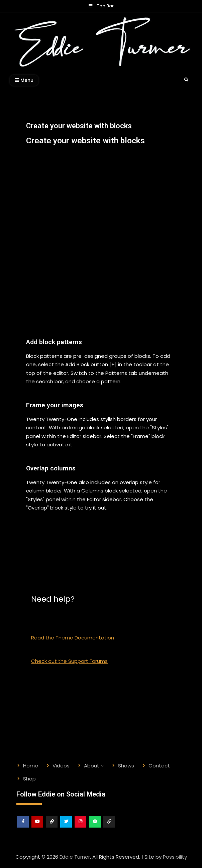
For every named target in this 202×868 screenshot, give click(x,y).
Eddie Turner (75, 857)
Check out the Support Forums (69, 661)
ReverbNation (52, 828)
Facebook (23, 828)
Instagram (81, 828)
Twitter (66, 828)
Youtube (38, 828)
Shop (110, 828)
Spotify (95, 828)
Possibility (175, 857)
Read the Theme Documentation (73, 638)
